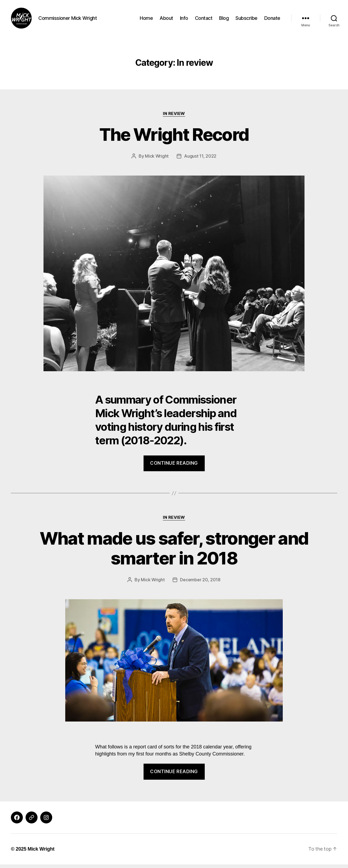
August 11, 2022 (200, 160)
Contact (204, 20)
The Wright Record (174, 138)
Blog (224, 20)
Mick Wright (157, 160)
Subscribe (246, 20)
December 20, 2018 (200, 583)
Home (146, 20)
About (166, 20)
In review (174, 117)
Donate (272, 20)
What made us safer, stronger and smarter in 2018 (174, 552)
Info (184, 20)
